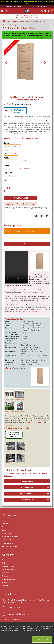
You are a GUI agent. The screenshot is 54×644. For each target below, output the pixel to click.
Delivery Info (29, 204)
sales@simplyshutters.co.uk (19, 614)
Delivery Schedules (27, 494)
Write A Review (26, 104)
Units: (6, 151)
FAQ (4, 563)
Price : (8, 188)
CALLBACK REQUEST (13, 7)
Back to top (8, 476)
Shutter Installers (7, 540)
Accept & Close (42, 639)
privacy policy (32, 630)
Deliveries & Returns (9, 570)
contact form (9, 425)
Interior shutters (7, 543)
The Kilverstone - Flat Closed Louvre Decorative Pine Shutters (25, 474)
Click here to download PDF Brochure (20, 428)
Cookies (5, 586)
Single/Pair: (8, 173)
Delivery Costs (27, 487)
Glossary (5, 524)
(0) (18, 104)
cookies (23, 630)
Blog (3, 520)
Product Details (27, 244)
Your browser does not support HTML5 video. (18, 267)
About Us (5, 560)
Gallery (4, 530)
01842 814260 (14, 608)
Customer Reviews (27, 500)
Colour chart (6, 527)
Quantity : (8, 180)
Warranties (6, 573)
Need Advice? (12, 204)
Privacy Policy (7, 582)
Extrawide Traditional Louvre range (27, 311)
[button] (5, 62)
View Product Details (12, 138)
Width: (6, 158)
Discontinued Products (10, 546)
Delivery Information (30, 138)
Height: (6, 165)
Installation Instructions (10, 537)
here (36, 420)
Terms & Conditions (9, 579)
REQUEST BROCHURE (41, 7)
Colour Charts (27, 481)
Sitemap (5, 576)
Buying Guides (7, 533)
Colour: (7, 143)
